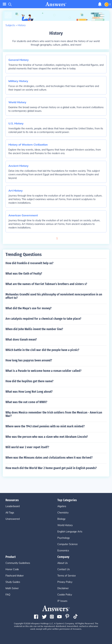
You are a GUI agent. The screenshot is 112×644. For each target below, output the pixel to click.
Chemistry (63, 513)
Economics (63, 551)
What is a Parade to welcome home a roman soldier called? (43, 371)
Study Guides (13, 582)
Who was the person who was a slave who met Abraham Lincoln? (47, 437)
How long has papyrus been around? (29, 360)
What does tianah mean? (21, 340)
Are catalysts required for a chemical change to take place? (43, 319)
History (22, 25)
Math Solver (12, 588)
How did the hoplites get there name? (29, 381)
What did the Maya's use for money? (29, 308)
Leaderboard (13, 506)
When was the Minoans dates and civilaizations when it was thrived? (49, 458)
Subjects (10, 25)
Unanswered (13, 519)
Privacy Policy (65, 582)
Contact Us (64, 569)
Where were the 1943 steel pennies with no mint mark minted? (45, 426)
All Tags (10, 513)
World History (65, 525)
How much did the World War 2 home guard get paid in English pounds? (51, 468)
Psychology (64, 538)
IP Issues (62, 601)
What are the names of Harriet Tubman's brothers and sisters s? (46, 284)
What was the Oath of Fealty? (24, 274)
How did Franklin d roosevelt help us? (29, 263)
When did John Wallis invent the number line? (34, 329)
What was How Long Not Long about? (29, 392)
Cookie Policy (65, 595)
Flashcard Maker (15, 576)
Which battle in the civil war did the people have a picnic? (42, 350)
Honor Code (12, 569)
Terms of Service (67, 576)
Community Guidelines (18, 563)
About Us (63, 563)
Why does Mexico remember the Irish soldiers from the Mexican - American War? (54, 414)
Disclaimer (63, 588)
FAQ (8, 595)
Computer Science (68, 544)
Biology (61, 519)
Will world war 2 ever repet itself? (27, 447)
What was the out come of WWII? (26, 402)
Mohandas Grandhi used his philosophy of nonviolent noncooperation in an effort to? (54, 296)
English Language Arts (70, 532)
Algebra (62, 506)
